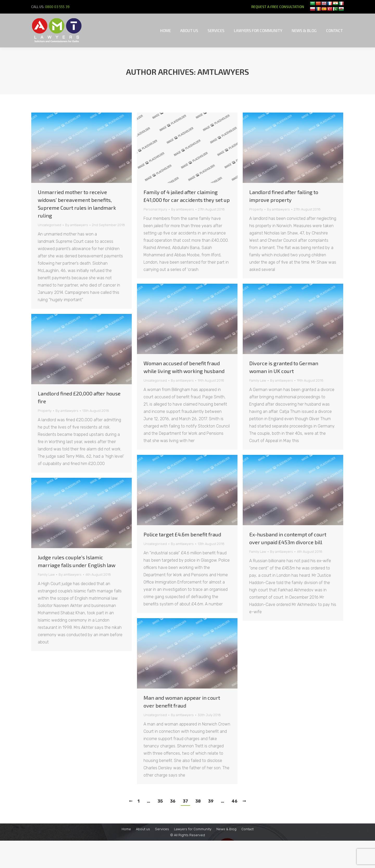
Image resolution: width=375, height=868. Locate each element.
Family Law (258, 380)
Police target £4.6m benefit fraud (182, 534)
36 (173, 801)
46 (235, 801)
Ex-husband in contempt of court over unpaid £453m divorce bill (288, 538)
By (77, 225)
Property (256, 209)
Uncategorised (49, 225)
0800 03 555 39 (57, 7)
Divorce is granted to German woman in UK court (284, 367)
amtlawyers (223, 72)
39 (211, 801)
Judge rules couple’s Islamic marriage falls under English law (77, 561)
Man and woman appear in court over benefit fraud (182, 702)
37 (185, 801)
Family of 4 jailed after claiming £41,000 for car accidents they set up (187, 196)
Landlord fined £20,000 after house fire (79, 397)
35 (160, 801)
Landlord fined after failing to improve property (284, 196)
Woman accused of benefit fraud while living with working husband (184, 367)
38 (198, 801)
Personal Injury (155, 209)
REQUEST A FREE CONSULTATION (278, 7)
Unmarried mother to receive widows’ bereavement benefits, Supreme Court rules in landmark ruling (77, 204)
